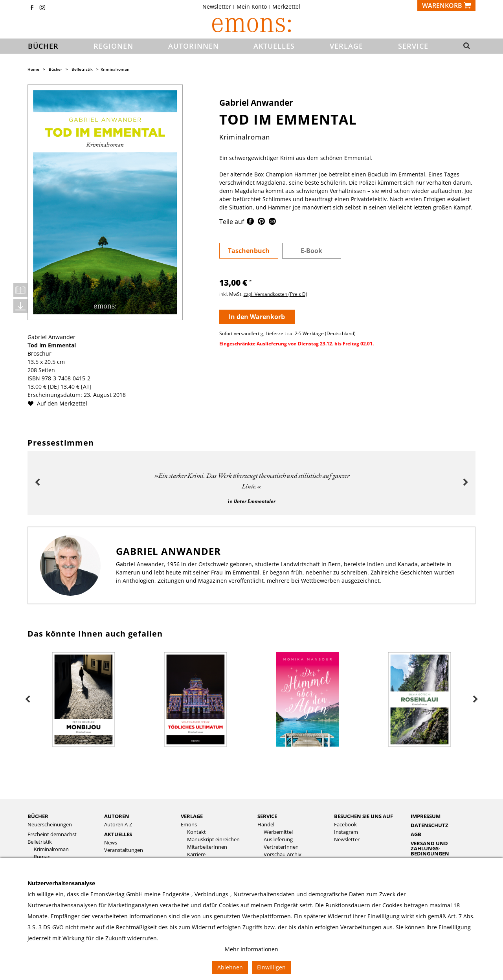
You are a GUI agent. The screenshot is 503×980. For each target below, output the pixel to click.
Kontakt (196, 832)
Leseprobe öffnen (20, 290)
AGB (416, 834)
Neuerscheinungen (50, 825)
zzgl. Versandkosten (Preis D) (275, 294)
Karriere (196, 854)
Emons (189, 825)
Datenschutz (430, 825)
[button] (464, 46)
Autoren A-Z (118, 825)
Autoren (117, 816)
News (111, 843)
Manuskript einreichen (213, 840)
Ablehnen (230, 967)
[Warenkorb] (446, 6)
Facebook (345, 825)
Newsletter (217, 7)
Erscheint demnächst (52, 834)
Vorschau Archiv (283, 854)
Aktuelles (118, 834)
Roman (42, 857)
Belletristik (82, 69)
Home (33, 69)
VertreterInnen (281, 847)
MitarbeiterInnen (207, 847)
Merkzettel (286, 7)
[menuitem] (219, 7)
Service (267, 816)
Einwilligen (271, 967)
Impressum (426, 816)
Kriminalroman (115, 69)
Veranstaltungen (124, 850)
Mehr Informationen (251, 949)
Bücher (55, 69)
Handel (266, 825)
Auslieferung (278, 840)
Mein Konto (252, 7)
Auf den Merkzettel (61, 403)
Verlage (192, 816)
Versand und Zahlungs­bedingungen (430, 848)
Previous (37, 483)
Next (466, 483)
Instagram (346, 832)
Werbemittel (278, 832)
